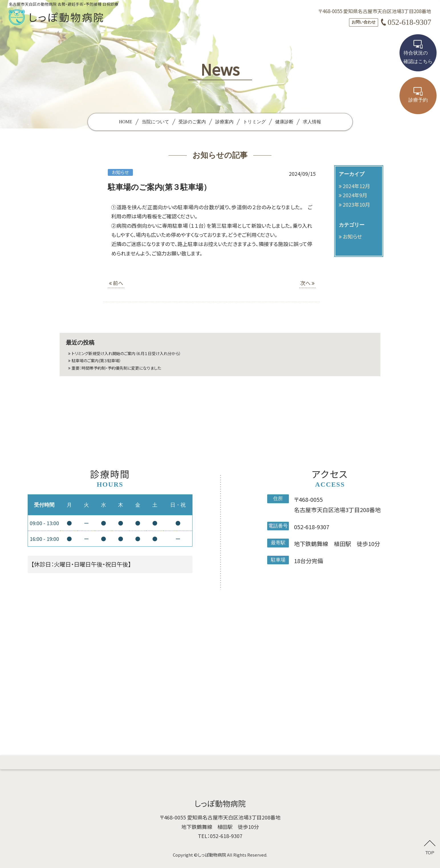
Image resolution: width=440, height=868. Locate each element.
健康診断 (284, 122)
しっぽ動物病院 (212, 855)
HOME (125, 122)
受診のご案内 (192, 122)
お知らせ (352, 236)
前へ (116, 283)
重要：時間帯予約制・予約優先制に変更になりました (130, 373)
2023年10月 (356, 204)
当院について (155, 122)
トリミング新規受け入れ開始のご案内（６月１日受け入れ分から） (143, 355)
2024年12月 (356, 186)
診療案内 (224, 122)
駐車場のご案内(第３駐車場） (104, 364)
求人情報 (312, 122)
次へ (307, 283)
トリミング (254, 122)
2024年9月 (355, 195)
